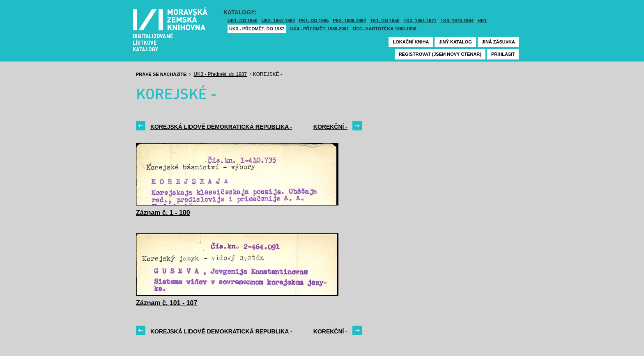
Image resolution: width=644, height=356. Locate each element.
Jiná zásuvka (498, 42)
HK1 (482, 21)
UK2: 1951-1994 (278, 21)
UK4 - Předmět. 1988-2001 (319, 29)
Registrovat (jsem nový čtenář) (440, 54)
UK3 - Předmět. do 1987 (257, 29)
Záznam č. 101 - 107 (167, 303)
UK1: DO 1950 (243, 21)
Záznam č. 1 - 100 (163, 213)
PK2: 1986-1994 (349, 21)
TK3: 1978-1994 (457, 21)
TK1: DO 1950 (385, 21)
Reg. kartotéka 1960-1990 (385, 29)
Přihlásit (503, 54)
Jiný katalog (455, 42)
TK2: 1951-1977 (420, 21)
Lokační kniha (411, 42)
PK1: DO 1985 (314, 21)
